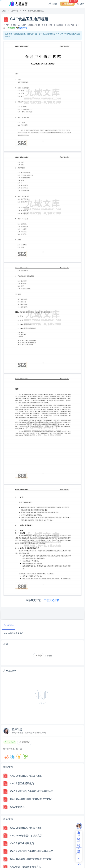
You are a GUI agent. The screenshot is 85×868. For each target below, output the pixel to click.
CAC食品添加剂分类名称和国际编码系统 (31, 791)
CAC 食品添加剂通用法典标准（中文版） (32, 799)
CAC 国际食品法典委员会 (34, 11)
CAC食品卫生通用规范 (22, 784)
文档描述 (9, 625)
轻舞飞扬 (17, 730)
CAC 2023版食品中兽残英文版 (26, 836)
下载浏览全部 (51, 601)
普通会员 (68, 4)
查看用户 (25, 742)
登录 (80, 4)
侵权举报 (21, 28)
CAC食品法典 (17, 807)
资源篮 (52, 4)
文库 (4, 11)
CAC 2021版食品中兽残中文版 (26, 776)
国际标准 (15, 11)
